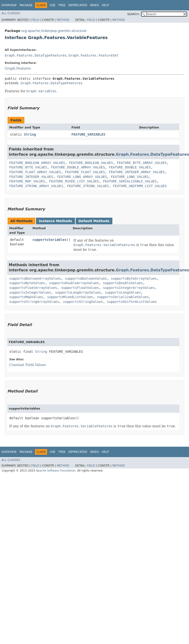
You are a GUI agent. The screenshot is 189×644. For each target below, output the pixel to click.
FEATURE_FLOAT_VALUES (85, 172)
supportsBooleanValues (86, 278)
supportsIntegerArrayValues (129, 288)
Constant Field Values (28, 365)
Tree (62, 5)
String (30, 134)
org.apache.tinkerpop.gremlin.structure (54, 31)
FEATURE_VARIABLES (88, 134)
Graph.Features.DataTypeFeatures (36, 55)
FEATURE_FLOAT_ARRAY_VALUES (35, 172)
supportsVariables (49, 240)
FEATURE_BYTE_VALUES (28, 167)
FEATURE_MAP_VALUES (27, 181)
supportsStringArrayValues (34, 302)
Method (63, 20)
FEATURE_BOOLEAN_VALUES (91, 163)
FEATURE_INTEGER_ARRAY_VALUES (137, 172)
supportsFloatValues (80, 288)
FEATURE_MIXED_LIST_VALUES (74, 181)
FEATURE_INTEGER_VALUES (31, 177)
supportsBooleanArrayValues (35, 278)
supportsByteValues (27, 283)
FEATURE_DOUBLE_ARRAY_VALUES (78, 167)
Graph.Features (18, 68)
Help (105, 5)
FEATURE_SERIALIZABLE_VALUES (130, 181)
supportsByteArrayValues (134, 278)
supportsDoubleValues (123, 283)
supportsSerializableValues (123, 297)
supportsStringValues (83, 302)
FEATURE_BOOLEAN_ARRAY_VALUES (37, 163)
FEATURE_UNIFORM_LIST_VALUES (140, 186)
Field (35, 20)
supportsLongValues (123, 292)
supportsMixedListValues (70, 297)
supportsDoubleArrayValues (74, 283)
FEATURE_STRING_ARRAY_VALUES (36, 186)
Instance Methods (55, 221)
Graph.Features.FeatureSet (94, 55)
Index (95, 5)
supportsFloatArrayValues (33, 288)
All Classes (11, 13)
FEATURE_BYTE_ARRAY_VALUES (142, 163)
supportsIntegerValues (30, 292)
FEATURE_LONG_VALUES (130, 177)
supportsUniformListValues (132, 302)
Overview (9, 5)
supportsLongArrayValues (78, 292)
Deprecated (78, 5)
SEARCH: (134, 14)
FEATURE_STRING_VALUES (88, 186)
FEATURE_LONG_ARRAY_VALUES (82, 177)
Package (26, 5)
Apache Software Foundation (56, 471)
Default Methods (94, 221)
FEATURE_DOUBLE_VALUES (130, 167)
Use (53, 5)
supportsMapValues (26, 297)
